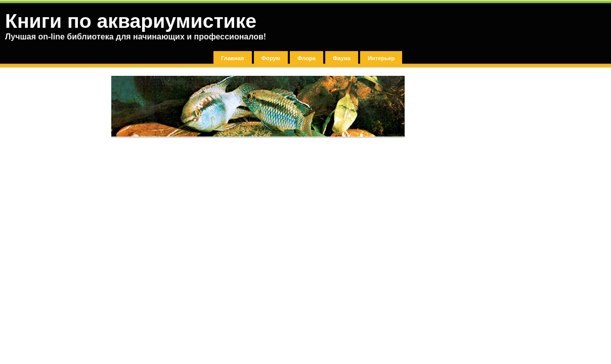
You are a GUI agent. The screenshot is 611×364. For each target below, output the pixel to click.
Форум (271, 58)
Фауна (342, 58)
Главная (233, 58)
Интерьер (381, 58)
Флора (307, 58)
